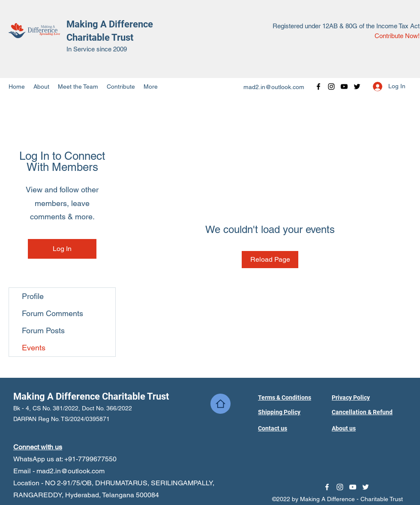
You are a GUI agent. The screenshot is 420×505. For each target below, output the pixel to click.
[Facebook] (318, 87)
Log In (62, 249)
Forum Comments (52, 313)
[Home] (220, 404)
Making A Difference (110, 24)
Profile (33, 296)
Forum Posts (43, 330)
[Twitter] (357, 87)
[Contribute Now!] (397, 36)
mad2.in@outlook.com (274, 87)
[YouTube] (344, 87)
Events (34, 348)
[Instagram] (331, 87)
